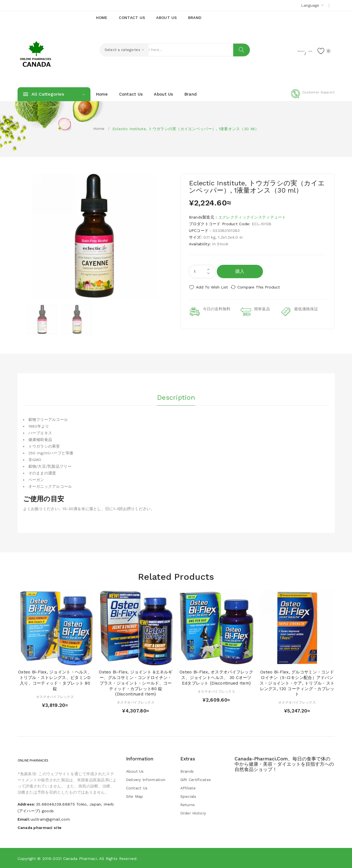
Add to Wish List (212, 287)
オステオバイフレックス (55, 697)
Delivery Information (146, 779)
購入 (240, 271)
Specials (188, 796)
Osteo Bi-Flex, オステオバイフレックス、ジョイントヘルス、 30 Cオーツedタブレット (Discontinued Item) (216, 677)
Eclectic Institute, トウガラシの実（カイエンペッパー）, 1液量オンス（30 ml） (186, 129)
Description (176, 396)
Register (279, 50)
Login (300, 50)
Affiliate (188, 788)
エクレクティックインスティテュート (252, 217)
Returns (188, 804)
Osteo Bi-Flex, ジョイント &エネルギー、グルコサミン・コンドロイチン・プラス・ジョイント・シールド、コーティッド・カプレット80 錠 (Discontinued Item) (136, 683)
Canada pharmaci (80, 858)
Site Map (135, 796)
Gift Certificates (196, 779)
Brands (187, 771)
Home (99, 128)
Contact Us (137, 788)
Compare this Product (264, 287)
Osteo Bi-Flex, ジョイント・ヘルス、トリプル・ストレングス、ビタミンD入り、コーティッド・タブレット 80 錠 (55, 680)
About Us (135, 771)
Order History (193, 813)
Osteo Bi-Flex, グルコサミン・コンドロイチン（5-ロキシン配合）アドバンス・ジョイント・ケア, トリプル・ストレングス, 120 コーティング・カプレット (297, 683)
